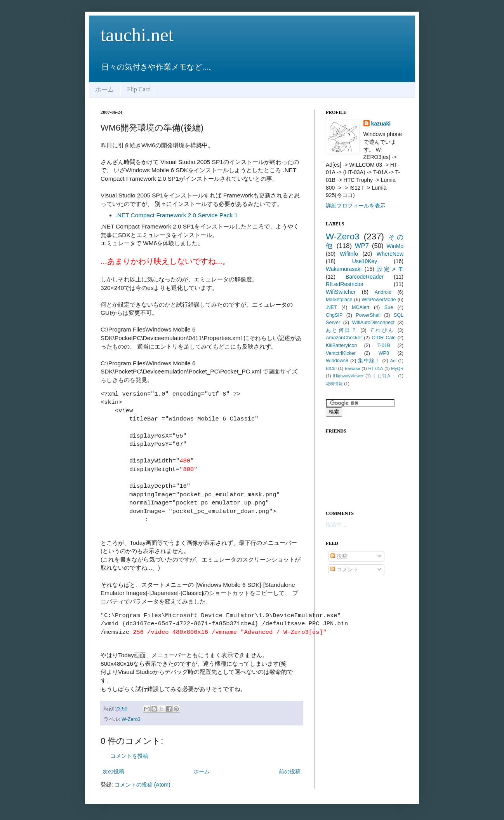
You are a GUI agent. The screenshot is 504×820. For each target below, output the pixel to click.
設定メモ (390, 269)
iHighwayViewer (348, 376)
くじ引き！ (384, 376)
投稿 (339, 556)
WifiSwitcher (341, 292)
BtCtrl (331, 368)
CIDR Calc (384, 338)
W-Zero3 (131, 719)
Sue (389, 307)
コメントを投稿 (129, 756)
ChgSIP (334, 315)
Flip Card (139, 89)
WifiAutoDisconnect (373, 323)
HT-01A (376, 368)
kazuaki (381, 124)
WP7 (362, 246)
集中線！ (369, 361)
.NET (331, 307)
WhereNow (390, 254)
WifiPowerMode (379, 300)
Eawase (353, 368)
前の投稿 (290, 771)
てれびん (382, 330)
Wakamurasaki (344, 269)
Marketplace (339, 300)
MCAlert (361, 307)
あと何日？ (342, 330)
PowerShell (368, 315)
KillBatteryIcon (342, 345)
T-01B (384, 345)
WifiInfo (349, 254)
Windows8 (337, 361)
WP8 (384, 353)
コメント (344, 569)
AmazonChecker (344, 338)
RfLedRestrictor (345, 284)
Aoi (393, 361)
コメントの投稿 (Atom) (143, 785)
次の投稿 (113, 771)
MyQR (397, 368)
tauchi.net (137, 35)
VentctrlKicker (341, 353)
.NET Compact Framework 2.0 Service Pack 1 (177, 215)
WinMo (395, 246)
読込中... (336, 525)
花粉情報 (334, 384)
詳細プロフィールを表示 (356, 206)
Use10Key (365, 261)
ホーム (104, 90)
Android (383, 292)
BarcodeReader (365, 277)
